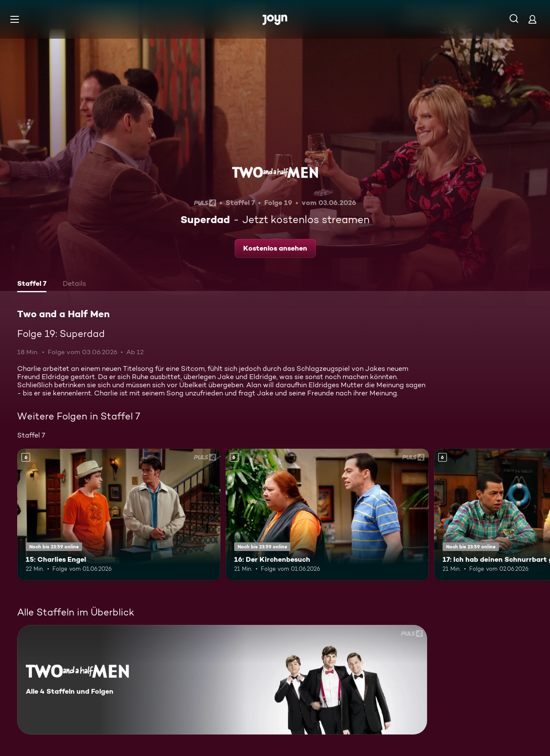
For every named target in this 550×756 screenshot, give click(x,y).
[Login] (532, 19)
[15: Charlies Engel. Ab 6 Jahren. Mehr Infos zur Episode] (119, 515)
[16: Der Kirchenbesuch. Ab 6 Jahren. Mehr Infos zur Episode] (327, 515)
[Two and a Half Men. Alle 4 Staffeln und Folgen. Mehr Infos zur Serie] (222, 680)
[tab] (32, 285)
